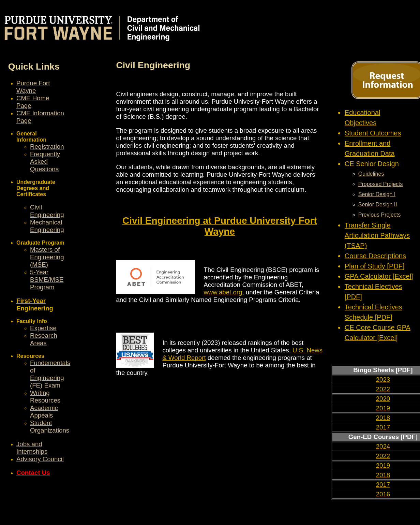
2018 (383, 418)
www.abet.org (223, 292)
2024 (383, 446)
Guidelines (371, 174)
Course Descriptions (375, 256)
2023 (383, 380)
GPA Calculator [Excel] (379, 276)
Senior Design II (378, 205)
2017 (383, 427)
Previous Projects (380, 215)
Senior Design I (377, 194)
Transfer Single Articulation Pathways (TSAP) (377, 235)
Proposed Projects (381, 184)
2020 (383, 399)
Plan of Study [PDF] (375, 266)
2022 (383, 389)
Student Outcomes (373, 133)
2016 (383, 494)
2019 (383, 408)
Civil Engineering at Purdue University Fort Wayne (220, 226)
